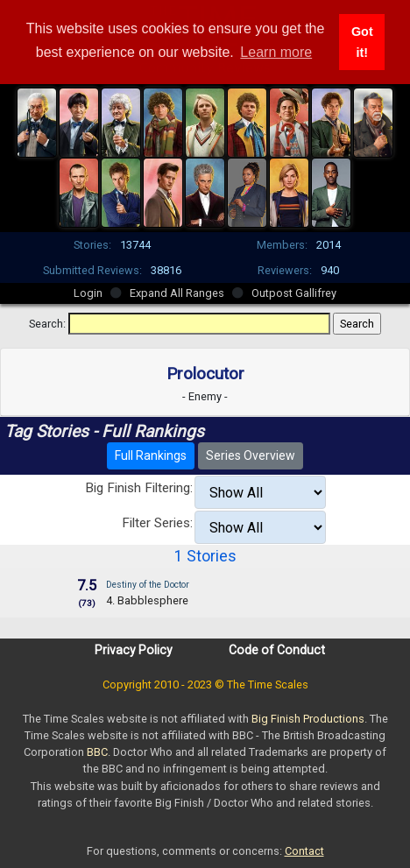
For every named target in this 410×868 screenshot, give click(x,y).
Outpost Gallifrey (294, 293)
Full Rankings (151, 455)
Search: (47, 324)
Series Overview (251, 455)
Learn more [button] (276, 52)
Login (88, 293)
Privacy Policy (134, 650)
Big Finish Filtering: (139, 488)
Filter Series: (157, 523)
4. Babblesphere (147, 600)
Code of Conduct (277, 650)
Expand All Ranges (177, 293)
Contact (304, 851)
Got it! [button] (362, 42)
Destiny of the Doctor (148, 585)
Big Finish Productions (308, 719)
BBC (97, 752)
